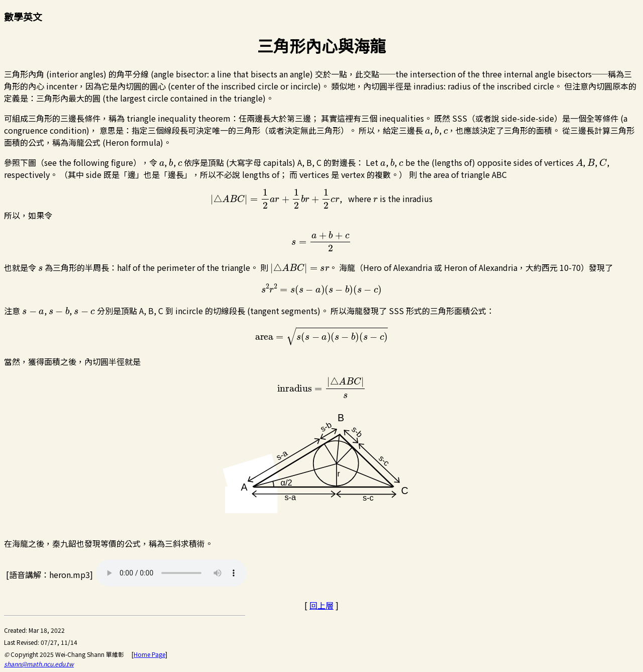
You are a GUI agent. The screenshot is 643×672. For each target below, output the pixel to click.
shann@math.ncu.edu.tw (39, 664)
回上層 (321, 605)
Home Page (149, 654)
